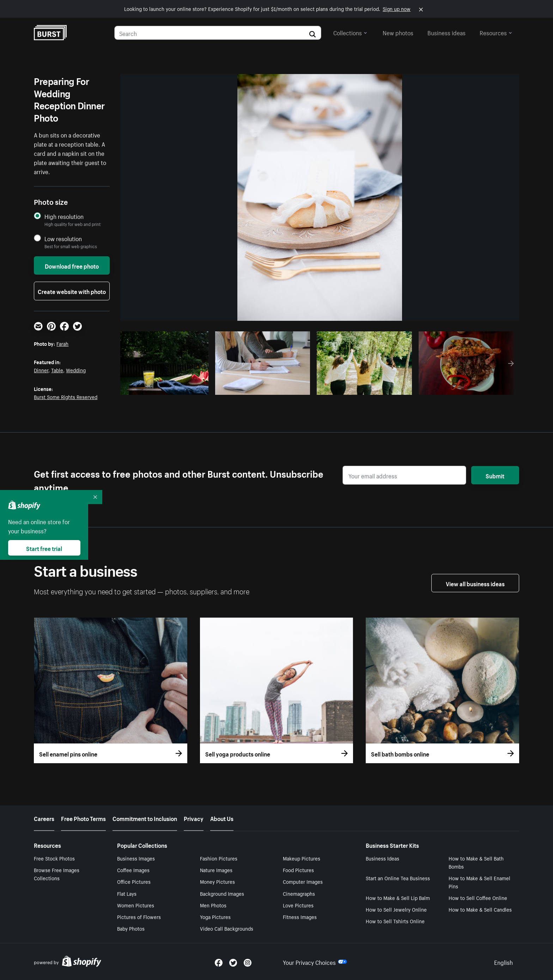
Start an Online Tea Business (398, 878)
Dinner (41, 370)
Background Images (222, 893)
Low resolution (63, 238)
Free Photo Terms (83, 818)
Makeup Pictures (302, 858)
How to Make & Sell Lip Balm (398, 898)
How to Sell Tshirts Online (395, 921)
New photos (398, 32)
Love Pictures (298, 905)
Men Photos (213, 905)
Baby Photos (131, 928)
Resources (496, 32)
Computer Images (303, 881)
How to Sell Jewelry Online (396, 909)
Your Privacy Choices (315, 962)
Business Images (136, 858)
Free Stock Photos (54, 858)
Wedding (76, 370)
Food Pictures (298, 870)
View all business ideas (475, 583)
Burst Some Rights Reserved (66, 397)
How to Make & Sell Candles (480, 909)
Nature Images (216, 870)
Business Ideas (382, 858)
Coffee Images (133, 870)
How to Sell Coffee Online (478, 898)
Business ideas (446, 32)
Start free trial (44, 548)
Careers (44, 818)
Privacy (194, 818)
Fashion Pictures (219, 858)
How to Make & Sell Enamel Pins (479, 882)
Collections (350, 32)
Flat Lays (127, 893)
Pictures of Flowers (139, 917)
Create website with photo (72, 291)
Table (57, 370)
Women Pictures (136, 905)
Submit (495, 475)
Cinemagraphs (299, 893)
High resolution (64, 216)
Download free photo (72, 265)
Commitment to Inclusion (145, 818)
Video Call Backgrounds (227, 928)
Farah (62, 343)
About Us (222, 818)
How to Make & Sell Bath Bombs (476, 862)
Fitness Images (300, 917)
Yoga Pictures (215, 917)
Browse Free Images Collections (57, 874)
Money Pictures (217, 881)
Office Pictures (134, 881)
